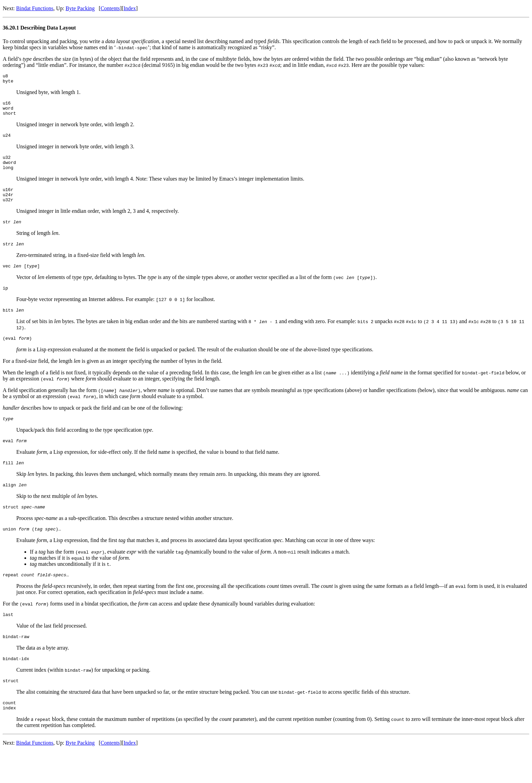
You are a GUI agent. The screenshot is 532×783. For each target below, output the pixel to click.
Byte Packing (80, 8)
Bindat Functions (35, 8)
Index (130, 8)
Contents (110, 8)
